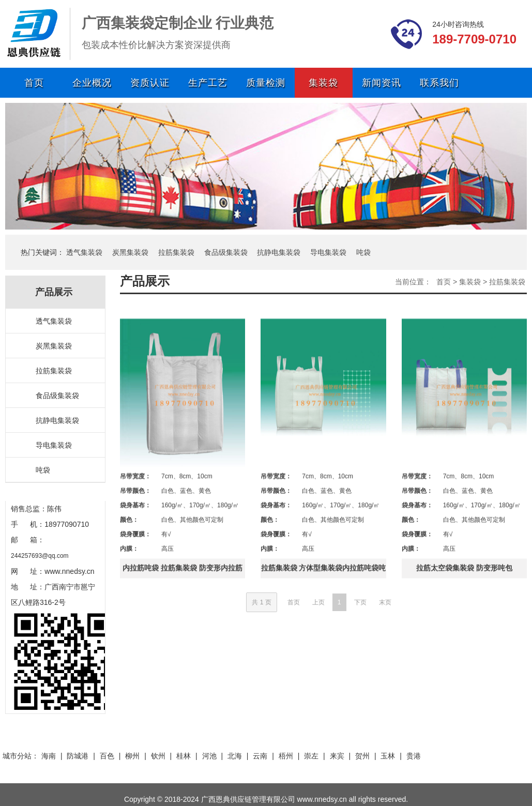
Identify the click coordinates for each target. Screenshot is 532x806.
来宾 (337, 756)
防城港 (78, 756)
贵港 (414, 756)
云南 (260, 756)
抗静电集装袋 (279, 252)
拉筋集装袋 (176, 252)
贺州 (362, 756)
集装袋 (323, 83)
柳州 (132, 756)
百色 (107, 756)
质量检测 (266, 83)
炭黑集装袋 (130, 252)
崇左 (311, 756)
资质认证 (150, 83)
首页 (34, 83)
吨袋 (363, 252)
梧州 (286, 756)
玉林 (388, 756)
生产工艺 (208, 83)
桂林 (184, 756)
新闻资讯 (382, 83)
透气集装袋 (84, 252)
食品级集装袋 (226, 252)
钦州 (158, 756)
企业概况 (92, 83)
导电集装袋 (328, 252)
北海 (235, 756)
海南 (49, 756)
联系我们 (439, 83)
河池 (209, 756)
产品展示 (145, 281)
